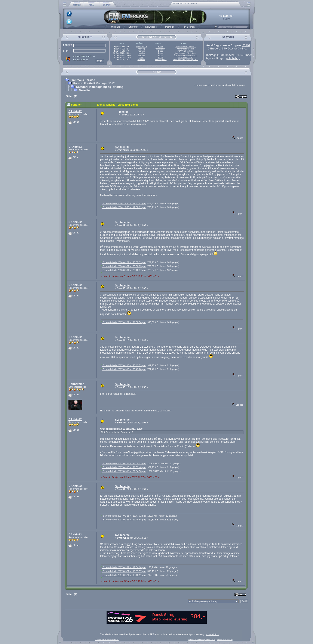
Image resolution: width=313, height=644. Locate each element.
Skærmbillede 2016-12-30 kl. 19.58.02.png (123, 207)
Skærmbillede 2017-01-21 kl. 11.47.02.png (123, 516)
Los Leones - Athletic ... (185, 53)
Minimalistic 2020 (185, 57)
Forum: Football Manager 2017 (94, 83)
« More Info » (212, 634)
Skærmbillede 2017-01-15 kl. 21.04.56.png (123, 471)
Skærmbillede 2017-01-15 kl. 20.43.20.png (123, 369)
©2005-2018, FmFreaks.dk (107, 640)
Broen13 (141, 60)
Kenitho (141, 53)
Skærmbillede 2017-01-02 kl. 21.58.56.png (123, 322)
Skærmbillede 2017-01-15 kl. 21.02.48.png (123, 467)
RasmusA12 (141, 47)
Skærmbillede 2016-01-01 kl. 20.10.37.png (123, 270)
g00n (141, 57)
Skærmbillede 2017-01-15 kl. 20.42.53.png (123, 365)
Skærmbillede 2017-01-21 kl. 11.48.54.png (123, 520)
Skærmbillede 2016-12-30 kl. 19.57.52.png (123, 203)
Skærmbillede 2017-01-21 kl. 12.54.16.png (123, 567)
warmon (141, 51)
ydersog (141, 49)
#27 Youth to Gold (185, 51)
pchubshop (233, 58)
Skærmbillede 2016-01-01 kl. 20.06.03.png (123, 266)
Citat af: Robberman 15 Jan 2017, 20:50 (121, 429)
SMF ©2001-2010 (225, 640)
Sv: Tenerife (122, 147)
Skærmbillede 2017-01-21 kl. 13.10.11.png (123, 575)
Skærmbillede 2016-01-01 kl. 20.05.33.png (123, 262)
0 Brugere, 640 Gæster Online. (227, 49)
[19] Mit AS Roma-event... (185, 55)
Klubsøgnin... (161, 49)
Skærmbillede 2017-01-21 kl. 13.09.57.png (123, 571)
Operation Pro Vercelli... (186, 47)
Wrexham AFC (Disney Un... (185, 60)
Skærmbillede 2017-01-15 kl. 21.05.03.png (123, 463)
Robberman (76, 384)
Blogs (161, 47)
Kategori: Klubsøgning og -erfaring (100, 87)
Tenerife (84, 90)
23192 (246, 45)
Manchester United (185, 49)
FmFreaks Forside (83, 80)
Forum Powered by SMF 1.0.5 (202, 640)
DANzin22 (75, 111)
